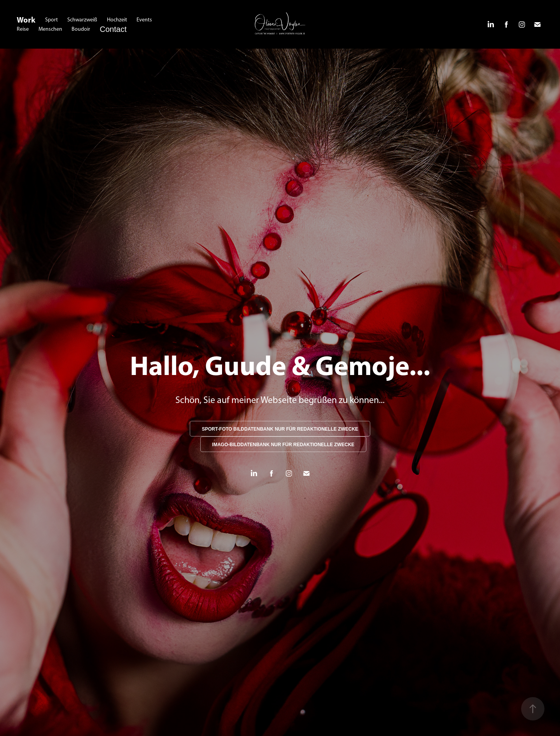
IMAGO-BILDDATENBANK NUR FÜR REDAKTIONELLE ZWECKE (283, 445)
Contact (113, 29)
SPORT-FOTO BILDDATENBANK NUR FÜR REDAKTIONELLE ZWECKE (280, 429)
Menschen (50, 29)
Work (26, 20)
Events (144, 20)
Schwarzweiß (82, 20)
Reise (23, 29)
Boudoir (81, 29)
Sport (52, 20)
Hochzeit (117, 20)
